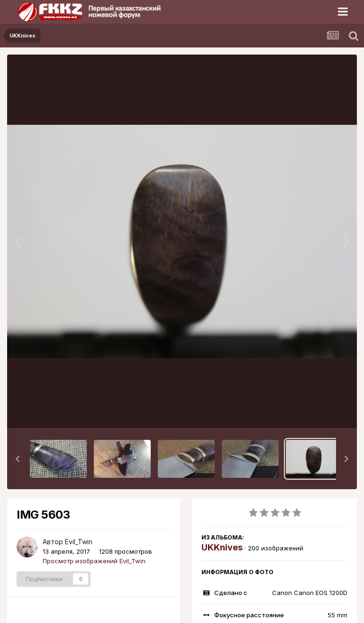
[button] (18, 459)
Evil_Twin (79, 542)
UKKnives (222, 547)
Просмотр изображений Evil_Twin (94, 561)
